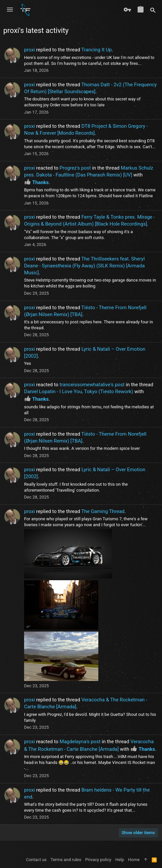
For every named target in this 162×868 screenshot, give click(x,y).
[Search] (153, 10)
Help (120, 860)
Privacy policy (98, 860)
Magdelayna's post (80, 742)
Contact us (36, 860)
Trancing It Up (96, 50)
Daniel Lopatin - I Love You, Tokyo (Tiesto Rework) (79, 392)
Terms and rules (66, 860)
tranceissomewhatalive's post (92, 385)
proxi (30, 50)
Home (134, 860)
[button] (10, 10)
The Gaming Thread (103, 511)
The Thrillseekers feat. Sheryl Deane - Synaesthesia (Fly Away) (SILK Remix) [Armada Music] (84, 266)
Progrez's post (75, 168)
